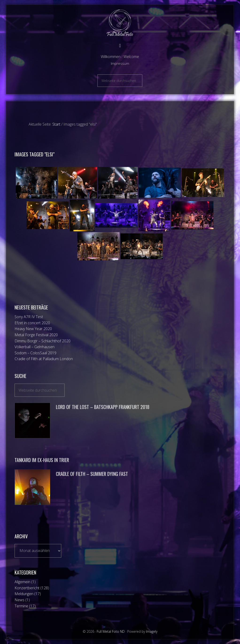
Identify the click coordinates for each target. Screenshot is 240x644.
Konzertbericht (27, 588)
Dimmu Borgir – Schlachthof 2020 (43, 341)
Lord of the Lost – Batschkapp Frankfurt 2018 (103, 407)
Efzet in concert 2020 (32, 323)
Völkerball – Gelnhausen (35, 347)
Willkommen (111, 57)
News (19, 600)
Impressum (120, 63)
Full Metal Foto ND (120, 23)
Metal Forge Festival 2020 (36, 335)
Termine (21, 606)
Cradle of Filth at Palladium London (44, 359)
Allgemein (22, 582)
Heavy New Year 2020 (33, 329)
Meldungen (24, 594)
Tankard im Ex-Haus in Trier (42, 460)
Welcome (131, 57)
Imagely (152, 631)
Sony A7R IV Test (29, 317)
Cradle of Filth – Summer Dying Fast (92, 474)
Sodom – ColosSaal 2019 (35, 353)
